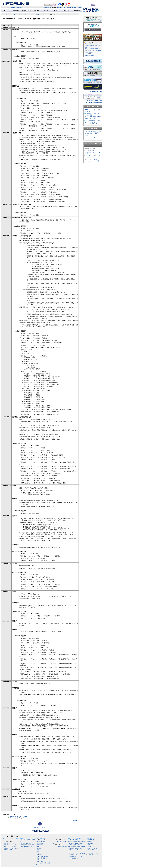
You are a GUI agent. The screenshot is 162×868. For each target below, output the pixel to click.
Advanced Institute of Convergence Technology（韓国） (92, 46)
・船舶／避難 (39, 861)
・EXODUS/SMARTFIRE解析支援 (76, 846)
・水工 (38, 853)
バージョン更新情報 (34, 14)
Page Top (75, 820)
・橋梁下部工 (39, 845)
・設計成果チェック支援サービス (77, 842)
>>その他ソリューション (93, 855)
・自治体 (89, 846)
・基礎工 (38, 846)
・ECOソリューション (92, 853)
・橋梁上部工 (39, 843)
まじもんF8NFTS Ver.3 (91, 124)
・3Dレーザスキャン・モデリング (77, 853)
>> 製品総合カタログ (96, 91)
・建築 (38, 860)
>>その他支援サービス (74, 858)
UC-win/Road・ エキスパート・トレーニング (94, 152)
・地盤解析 (39, 855)
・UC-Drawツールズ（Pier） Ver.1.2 (17, 816)
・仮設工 (38, 848)
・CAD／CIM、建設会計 (42, 856)
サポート (13, 14)
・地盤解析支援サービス (74, 845)
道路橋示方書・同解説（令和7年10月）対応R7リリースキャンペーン (93, 134)
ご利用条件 (12, 7)
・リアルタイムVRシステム (60, 846)
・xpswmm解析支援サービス (75, 848)
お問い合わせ (19, 7)
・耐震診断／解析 (91, 840)
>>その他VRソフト (7, 850)
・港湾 (38, 851)
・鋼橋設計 (89, 842)
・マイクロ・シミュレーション (11, 846)
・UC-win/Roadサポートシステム (76, 840)
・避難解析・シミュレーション (11, 848)
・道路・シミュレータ (8, 843)
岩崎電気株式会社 (90, 52)
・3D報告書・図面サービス (75, 856)
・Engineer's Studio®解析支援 (76, 843)
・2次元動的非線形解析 (26, 843)
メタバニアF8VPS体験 (94, 161)
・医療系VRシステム (92, 848)
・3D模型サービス (73, 855)
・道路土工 (39, 850)
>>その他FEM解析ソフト (26, 846)
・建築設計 (89, 845)
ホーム (6, 14)
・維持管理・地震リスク (42, 858)
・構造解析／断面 (41, 842)
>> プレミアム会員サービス (94, 101)
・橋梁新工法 (90, 843)
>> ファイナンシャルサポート (94, 103)
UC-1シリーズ (22, 14)
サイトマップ (6, 7)
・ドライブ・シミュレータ (9, 845)
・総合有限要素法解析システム (27, 845)
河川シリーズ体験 (92, 159)
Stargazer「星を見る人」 (91, 55)
